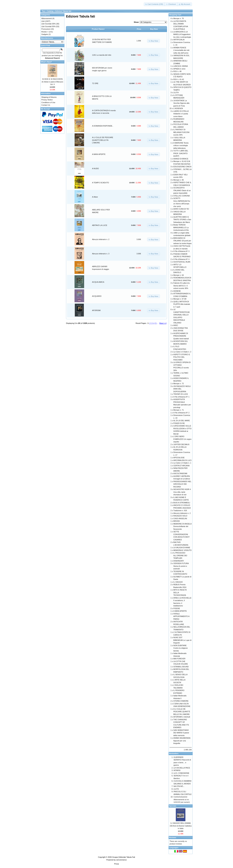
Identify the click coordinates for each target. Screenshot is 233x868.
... (158, 323)
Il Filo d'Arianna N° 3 (181, 251)
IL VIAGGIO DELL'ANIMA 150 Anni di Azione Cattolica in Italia (181, 826)
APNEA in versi (179, 69)
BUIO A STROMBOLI (182, 503)
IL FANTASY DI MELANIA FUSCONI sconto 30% (181, 132)
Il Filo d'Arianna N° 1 (181, 397)
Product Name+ (98, 29)
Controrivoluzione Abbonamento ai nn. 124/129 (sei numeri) (182, 799)
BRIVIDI (177, 521)
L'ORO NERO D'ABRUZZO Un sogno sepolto (182, 439)
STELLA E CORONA (182, 196)
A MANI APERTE (99, 154)
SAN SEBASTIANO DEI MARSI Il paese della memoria (181, 733)
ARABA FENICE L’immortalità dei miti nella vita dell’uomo (181, 50)
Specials (173, 806)
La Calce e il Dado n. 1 (182, 463)
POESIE (177, 608)
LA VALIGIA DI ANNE (182, 548)
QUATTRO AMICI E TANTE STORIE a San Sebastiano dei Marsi (182, 220)
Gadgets (45, 34)
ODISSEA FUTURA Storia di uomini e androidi (181, 566)
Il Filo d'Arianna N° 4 (181, 259)
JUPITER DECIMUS (181, 444)
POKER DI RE (179, 423)
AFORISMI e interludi (182, 717)
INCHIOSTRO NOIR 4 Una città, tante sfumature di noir (182, 492)
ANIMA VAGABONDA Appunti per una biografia (182, 741)
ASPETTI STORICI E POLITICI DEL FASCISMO (182, 357)
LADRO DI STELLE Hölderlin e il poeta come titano (181, 114)
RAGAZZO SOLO (180, 516)
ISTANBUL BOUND (181, 667)
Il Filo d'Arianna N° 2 (181, 413)
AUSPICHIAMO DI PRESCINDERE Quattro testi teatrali (181, 336)
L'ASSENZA (178, 108)
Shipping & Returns (49, 97)
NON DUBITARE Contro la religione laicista (181, 648)
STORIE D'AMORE (181, 701)
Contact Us (46, 105)
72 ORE (95, 83)
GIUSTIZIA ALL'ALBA (182, 262)
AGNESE (177, 291)
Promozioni (46, 29)
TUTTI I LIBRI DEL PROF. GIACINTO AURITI (181, 153)
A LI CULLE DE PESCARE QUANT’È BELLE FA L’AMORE (103, 140)
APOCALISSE (179, 458)
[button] (154, 4)
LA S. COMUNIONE (181, 773)
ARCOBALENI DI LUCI (182, 460)
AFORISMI (96, 310)
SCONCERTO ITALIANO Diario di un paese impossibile (182, 190)
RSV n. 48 (177, 71)
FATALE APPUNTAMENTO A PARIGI (181, 616)
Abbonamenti (47, 18)
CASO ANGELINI (180, 518)
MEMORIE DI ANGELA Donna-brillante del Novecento (182, 526)
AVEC (176, 325)
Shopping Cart (175, 15)
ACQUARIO (97, 296)
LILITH (176, 93)
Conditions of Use (48, 102)
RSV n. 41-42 (179, 79)
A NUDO (96, 169)
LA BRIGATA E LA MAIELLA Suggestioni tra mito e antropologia (182, 34)
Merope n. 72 (179, 383)
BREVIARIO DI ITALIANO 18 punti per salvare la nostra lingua (182, 241)
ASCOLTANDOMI (180, 473)
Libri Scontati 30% (48, 24)
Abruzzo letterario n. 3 (101, 254)
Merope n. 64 (179, 275)
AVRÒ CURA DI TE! (181, 209)
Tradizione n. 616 (180, 510)
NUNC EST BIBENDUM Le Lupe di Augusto (182, 640)
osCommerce (121, 860)
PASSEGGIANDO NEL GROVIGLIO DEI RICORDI (182, 484)
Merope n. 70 (179, 18)
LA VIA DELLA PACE (182, 768)
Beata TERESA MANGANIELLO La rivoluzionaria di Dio (181, 227)
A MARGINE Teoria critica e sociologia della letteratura (181, 145)
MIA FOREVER (179, 659)
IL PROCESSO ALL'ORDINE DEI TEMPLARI (180, 555)
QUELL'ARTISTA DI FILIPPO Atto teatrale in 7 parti (182, 304)
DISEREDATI (179, 561)
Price (139, 29)
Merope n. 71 (179, 410)
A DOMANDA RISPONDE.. (103, 126)
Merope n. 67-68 (180, 299)
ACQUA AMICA (98, 282)
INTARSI (177, 770)
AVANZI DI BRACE (181, 159)
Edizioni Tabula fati (63, 11)
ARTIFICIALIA (179, 40)
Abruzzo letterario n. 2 (101, 239)
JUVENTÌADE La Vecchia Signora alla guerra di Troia (181, 103)
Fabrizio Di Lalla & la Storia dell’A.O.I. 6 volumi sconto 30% (181, 286)
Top (43, 11)
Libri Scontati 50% (48, 26)
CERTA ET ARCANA (181, 466)
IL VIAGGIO (178, 582)
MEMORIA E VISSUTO (183, 550)
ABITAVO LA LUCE (100, 225)
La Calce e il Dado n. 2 (182, 352)
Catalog (50, 11)
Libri (43, 21)
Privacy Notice (47, 100)
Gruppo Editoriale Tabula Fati (124, 857)
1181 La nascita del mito (102, 55)
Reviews (173, 838)
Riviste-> (45, 32)
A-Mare (95, 197)
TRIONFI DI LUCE (181, 394)
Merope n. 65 (179, 180)
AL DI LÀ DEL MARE (182, 421)
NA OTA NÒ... (179, 786)
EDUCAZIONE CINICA (182, 167)
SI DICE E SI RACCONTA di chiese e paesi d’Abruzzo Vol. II (52, 82)
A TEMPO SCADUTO (101, 183)
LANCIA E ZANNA (181, 66)
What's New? (46, 62)
